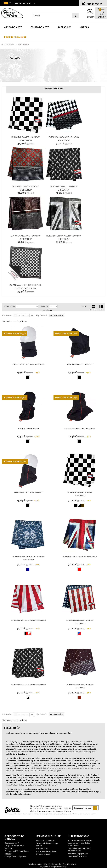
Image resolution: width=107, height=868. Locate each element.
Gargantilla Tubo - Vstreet (29, 492)
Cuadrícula (93, 307)
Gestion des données (57, 864)
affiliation (9, 854)
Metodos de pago (43, 854)
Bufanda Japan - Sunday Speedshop (29, 620)
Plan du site (72, 864)
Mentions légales (35, 864)
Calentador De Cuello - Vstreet (28, 364)
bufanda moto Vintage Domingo (43, 785)
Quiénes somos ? (12, 843)
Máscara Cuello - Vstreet (80, 364)
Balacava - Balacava (29, 428)
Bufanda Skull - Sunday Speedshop (29, 684)
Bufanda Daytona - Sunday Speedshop (80, 622)
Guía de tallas (42, 849)
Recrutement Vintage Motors (17, 851)
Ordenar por (9, 306)
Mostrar (45, 306)
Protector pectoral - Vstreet (80, 428)
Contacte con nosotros (45, 841)
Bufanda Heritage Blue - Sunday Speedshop (28, 558)
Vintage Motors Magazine (15, 857)
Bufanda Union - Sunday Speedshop (80, 556)
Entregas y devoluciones (46, 851)
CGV (45, 864)
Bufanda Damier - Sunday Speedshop (80, 494)
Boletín (12, 811)
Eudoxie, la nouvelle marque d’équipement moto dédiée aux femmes (80, 843)
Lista (101, 307)
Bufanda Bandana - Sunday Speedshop (80, 686)
